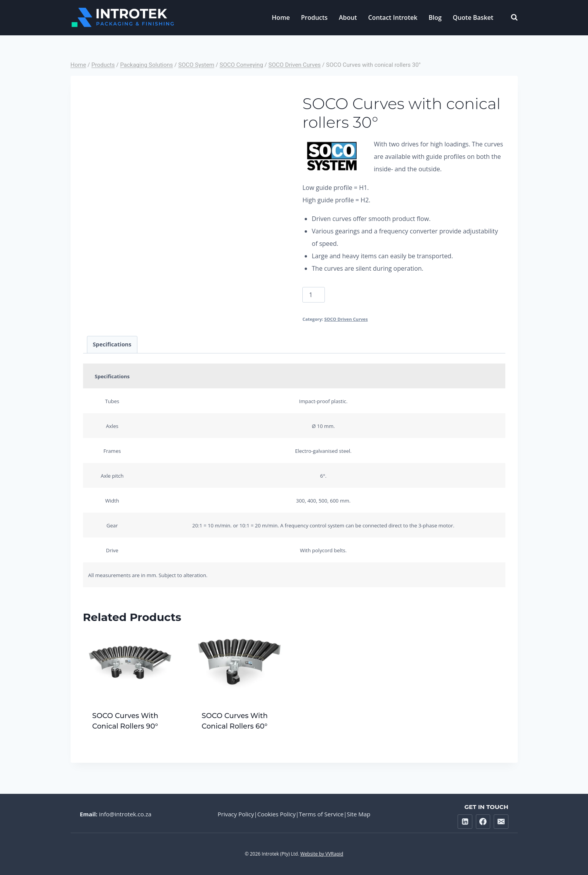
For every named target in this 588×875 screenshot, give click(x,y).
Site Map (359, 814)
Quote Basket (473, 17)
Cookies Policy (277, 814)
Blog (435, 17)
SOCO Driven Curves (346, 319)
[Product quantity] (314, 295)
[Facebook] (483, 822)
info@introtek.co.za (125, 814)
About (348, 17)
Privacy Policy (236, 814)
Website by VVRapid (322, 854)
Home (281, 17)
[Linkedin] (465, 822)
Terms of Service (321, 814)
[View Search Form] (510, 17)
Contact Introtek (393, 17)
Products (314, 17)
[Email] (501, 822)
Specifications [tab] (112, 344)
